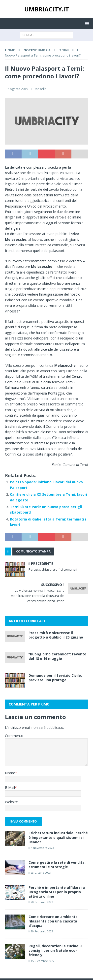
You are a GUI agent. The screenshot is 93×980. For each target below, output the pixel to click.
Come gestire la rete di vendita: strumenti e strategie (57, 865)
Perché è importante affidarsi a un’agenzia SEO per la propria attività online (57, 892)
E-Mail (10, 787)
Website (11, 802)
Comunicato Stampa (33, 551)
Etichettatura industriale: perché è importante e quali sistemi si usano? (58, 837)
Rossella (40, 89)
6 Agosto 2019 (18, 89)
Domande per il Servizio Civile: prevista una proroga (55, 678)
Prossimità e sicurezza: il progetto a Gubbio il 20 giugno (56, 635)
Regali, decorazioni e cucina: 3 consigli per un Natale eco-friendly (55, 950)
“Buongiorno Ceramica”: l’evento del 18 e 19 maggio (57, 656)
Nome (10, 773)
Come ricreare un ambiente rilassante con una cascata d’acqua (53, 921)
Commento (14, 736)
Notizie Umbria (37, 50)
